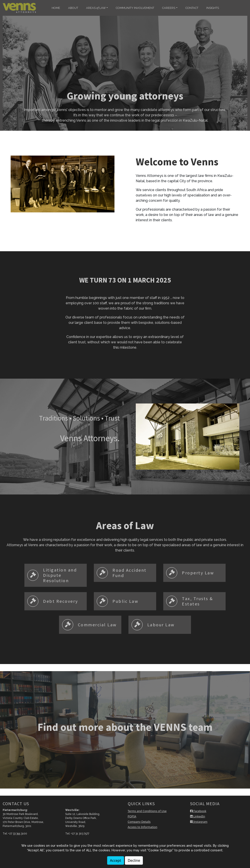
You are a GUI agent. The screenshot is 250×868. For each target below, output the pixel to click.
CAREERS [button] (169, 8)
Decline (134, 860)
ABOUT (73, 8)
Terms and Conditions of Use (147, 811)
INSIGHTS (213, 8)
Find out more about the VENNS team (125, 727)
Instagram (199, 822)
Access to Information (143, 827)
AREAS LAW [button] (96, 8)
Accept (116, 860)
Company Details (139, 822)
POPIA (132, 816)
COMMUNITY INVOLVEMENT (135, 8)
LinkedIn (198, 816)
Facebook (198, 811)
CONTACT (192, 8)
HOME (56, 8)
